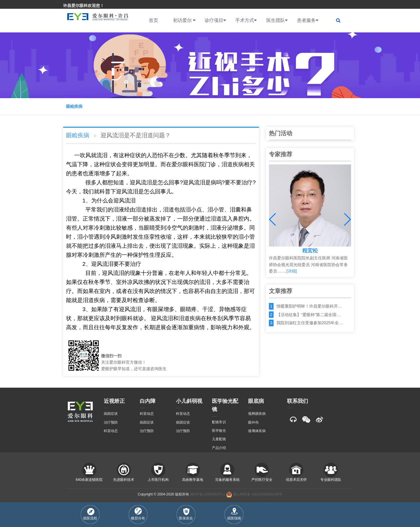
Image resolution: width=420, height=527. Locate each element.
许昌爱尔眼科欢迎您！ (84, 6)
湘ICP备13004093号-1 (208, 494)
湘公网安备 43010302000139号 (254, 494)
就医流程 (90, 514)
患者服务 (308, 20)
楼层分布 (138, 514)
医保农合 (186, 514)
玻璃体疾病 (257, 431)
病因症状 (111, 414)
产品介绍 (219, 448)
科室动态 (111, 431)
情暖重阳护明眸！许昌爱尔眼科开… (309, 306)
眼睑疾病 (74, 106)
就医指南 (234, 514)
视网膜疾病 (257, 414)
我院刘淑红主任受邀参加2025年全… (310, 323)
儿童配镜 (219, 439)
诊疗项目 (215, 20)
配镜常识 (219, 422)
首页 (153, 20)
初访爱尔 (184, 20)
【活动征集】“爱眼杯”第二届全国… (308, 315)
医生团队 (277, 20)
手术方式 (246, 20)
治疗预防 (111, 422)
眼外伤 (253, 422)
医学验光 (219, 431)
